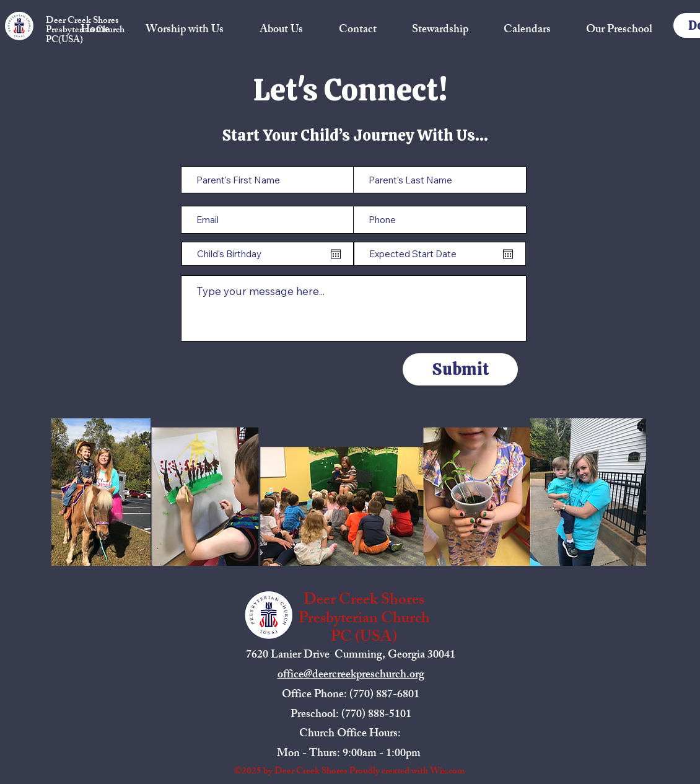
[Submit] (460, 369)
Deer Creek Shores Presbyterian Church (85, 26)
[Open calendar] (336, 254)
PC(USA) (64, 41)
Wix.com (447, 772)
